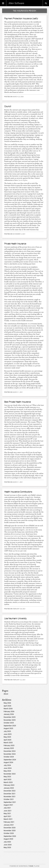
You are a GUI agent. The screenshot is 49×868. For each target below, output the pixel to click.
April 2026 (7, 706)
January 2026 (9, 714)
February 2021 (9, 822)
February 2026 (9, 711)
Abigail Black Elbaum (18, 62)
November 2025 (10, 720)
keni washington (24, 116)
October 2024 (9, 757)
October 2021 (9, 799)
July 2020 (7, 842)
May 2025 (7, 737)
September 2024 (10, 760)
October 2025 (9, 723)
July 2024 (7, 765)
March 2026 (8, 709)
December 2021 (10, 794)
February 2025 (9, 745)
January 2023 (9, 788)
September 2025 (10, 726)
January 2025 (9, 748)
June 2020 (8, 845)
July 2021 (7, 808)
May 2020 (7, 847)
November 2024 (10, 754)
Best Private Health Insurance (18, 402)
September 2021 (10, 802)
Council (8, 106)
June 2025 (8, 734)
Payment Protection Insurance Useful (21, 19)
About (6, 694)
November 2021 (10, 797)
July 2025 (7, 731)
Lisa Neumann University (15, 618)
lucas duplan (23, 180)
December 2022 (10, 791)
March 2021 (8, 819)
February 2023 (9, 785)
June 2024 (8, 768)
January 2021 (9, 825)
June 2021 (8, 811)
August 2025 (8, 728)
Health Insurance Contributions (18, 492)
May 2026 (7, 703)
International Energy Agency (16, 428)
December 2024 (10, 751)
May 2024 (7, 771)
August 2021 (8, 805)
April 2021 (7, 816)
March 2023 (8, 782)
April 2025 (7, 740)
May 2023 (7, 777)
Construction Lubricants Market (15, 536)
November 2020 (10, 831)
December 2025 (10, 717)
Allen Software (16, 3)
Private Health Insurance (15, 244)
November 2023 (10, 774)
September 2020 (10, 836)
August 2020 (8, 839)
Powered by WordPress (19, 866)
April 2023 (7, 779)
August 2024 (8, 762)
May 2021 (7, 813)
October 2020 (9, 833)
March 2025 (8, 743)
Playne (37, 866)
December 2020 (10, 828)
